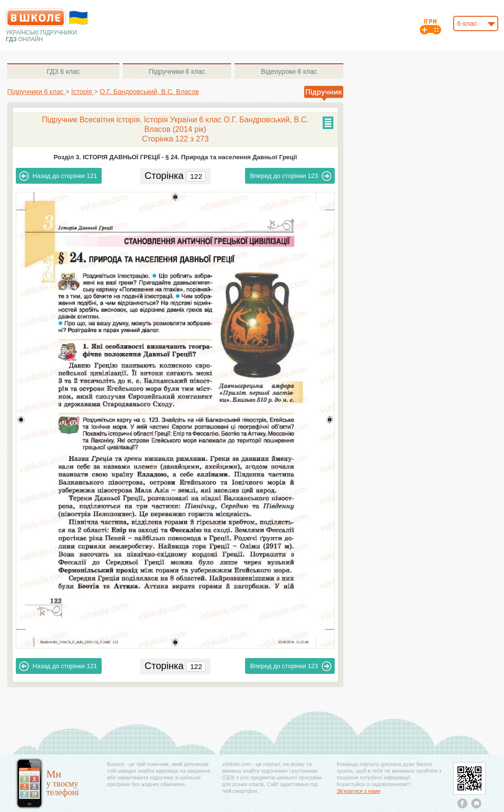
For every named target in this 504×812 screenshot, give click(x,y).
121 (58, 176)
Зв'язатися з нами (358, 791)
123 (291, 176)
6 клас (63, 71)
